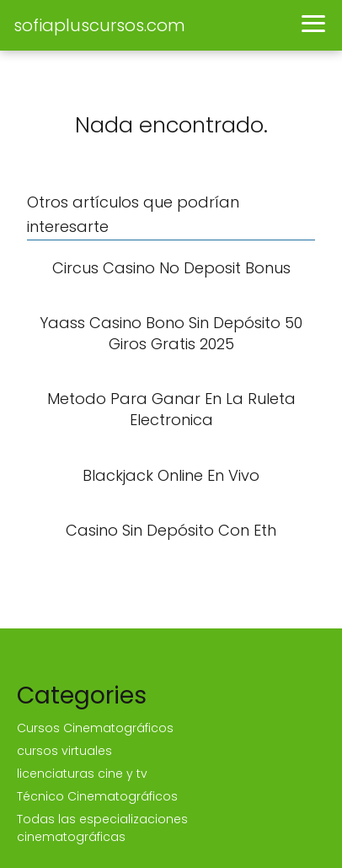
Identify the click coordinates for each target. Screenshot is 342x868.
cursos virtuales (64, 751)
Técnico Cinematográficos (97, 796)
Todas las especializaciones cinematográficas (102, 828)
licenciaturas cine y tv (82, 774)
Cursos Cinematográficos (95, 728)
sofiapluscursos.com (99, 25)
